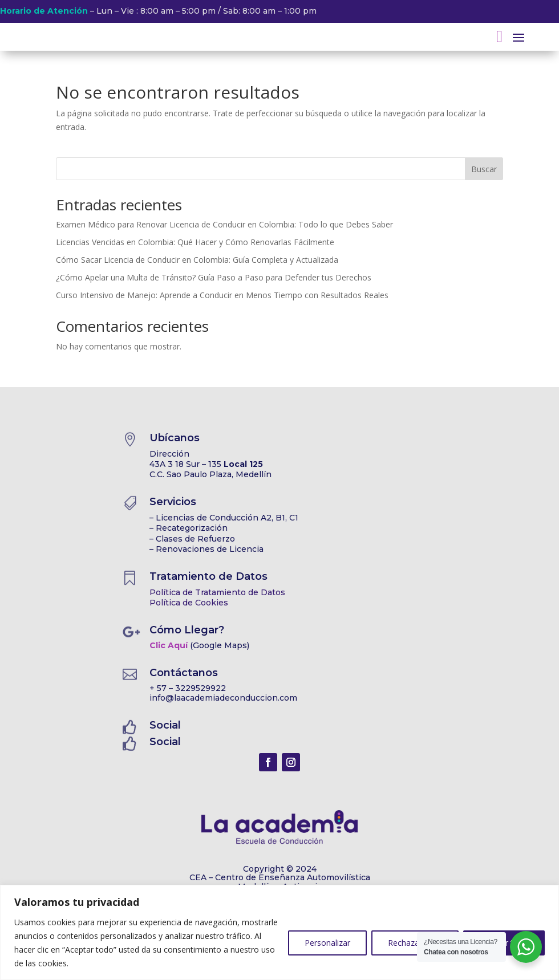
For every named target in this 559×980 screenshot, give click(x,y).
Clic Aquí (169, 645)
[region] (279, 932)
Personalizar (327, 943)
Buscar (484, 169)
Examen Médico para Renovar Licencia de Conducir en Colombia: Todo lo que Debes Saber (224, 224)
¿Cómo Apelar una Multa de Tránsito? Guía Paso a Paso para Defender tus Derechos (214, 277)
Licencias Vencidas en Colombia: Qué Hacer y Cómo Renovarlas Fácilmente (195, 242)
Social (165, 725)
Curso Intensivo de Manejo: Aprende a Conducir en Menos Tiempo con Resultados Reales (222, 295)
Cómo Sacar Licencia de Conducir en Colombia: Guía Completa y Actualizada (197, 260)
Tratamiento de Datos (208, 576)
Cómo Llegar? (187, 630)
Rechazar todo (415, 943)
